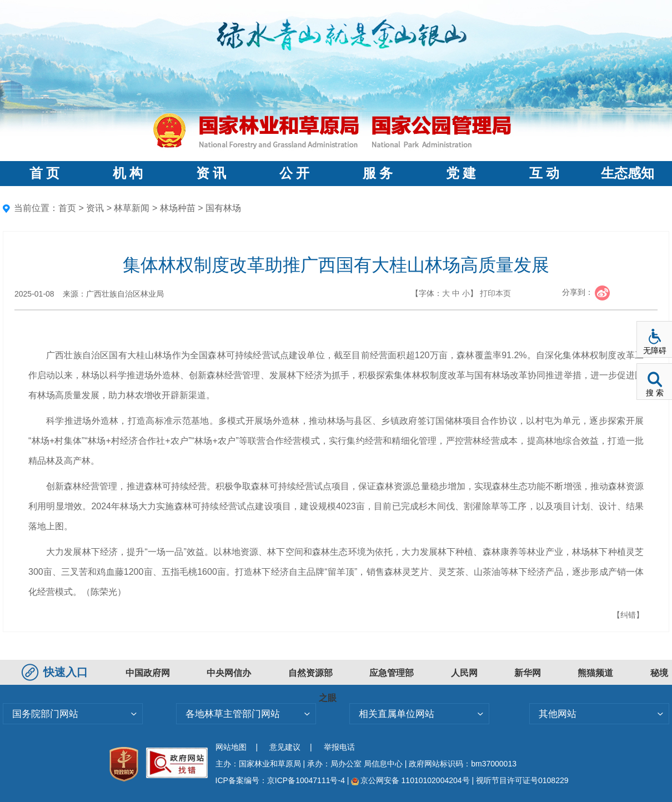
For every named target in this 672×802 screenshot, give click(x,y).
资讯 (95, 208)
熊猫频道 (595, 673)
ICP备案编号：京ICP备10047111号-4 (281, 780)
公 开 (294, 173)
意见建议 (285, 747)
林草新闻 (132, 208)
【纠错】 (628, 615)
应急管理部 (392, 673)
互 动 (544, 173)
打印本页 (495, 293)
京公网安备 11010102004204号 (410, 780)
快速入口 (56, 672)
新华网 (528, 673)
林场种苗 (178, 208)
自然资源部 (310, 673)
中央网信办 (229, 673)
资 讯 (211, 173)
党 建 (461, 173)
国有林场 (223, 208)
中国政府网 (148, 673)
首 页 (44, 173)
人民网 (464, 673)
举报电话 (339, 747)
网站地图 (231, 747)
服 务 (378, 173)
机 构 (128, 173)
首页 (67, 208)
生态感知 (628, 173)
